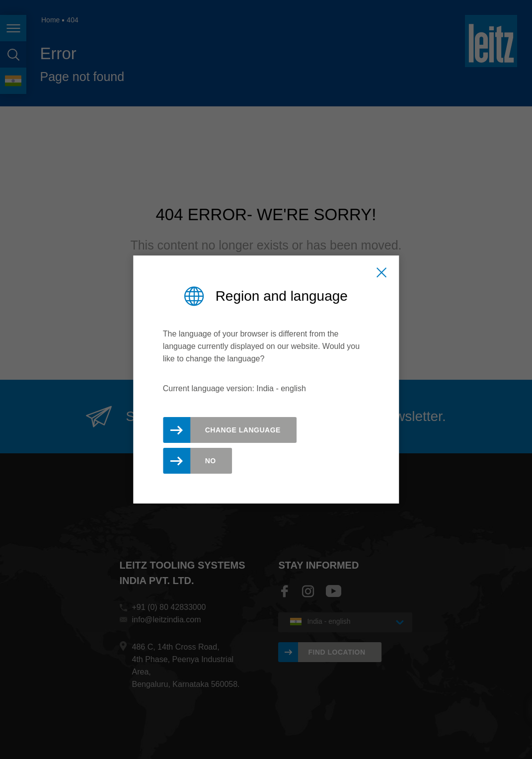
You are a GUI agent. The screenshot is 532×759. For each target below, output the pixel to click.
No (211, 461)
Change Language (243, 430)
